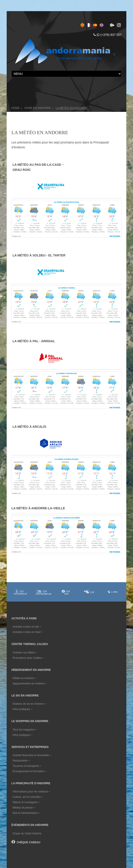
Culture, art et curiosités (28, 738)
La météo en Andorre (72, 108)
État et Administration (26, 754)
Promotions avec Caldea (28, 599)
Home (15, 108)
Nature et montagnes (26, 744)
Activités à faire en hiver (28, 573)
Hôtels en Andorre (24, 619)
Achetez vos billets (25, 594)
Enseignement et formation (30, 712)
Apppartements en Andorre (30, 625)
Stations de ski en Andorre (29, 645)
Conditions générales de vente (32, 844)
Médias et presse (24, 749)
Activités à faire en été (27, 568)
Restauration (21, 702)
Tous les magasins (25, 671)
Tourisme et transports (27, 707)
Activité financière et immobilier (32, 696)
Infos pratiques (22, 650)
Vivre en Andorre (37, 108)
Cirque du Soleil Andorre (27, 775)
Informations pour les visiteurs (31, 733)
